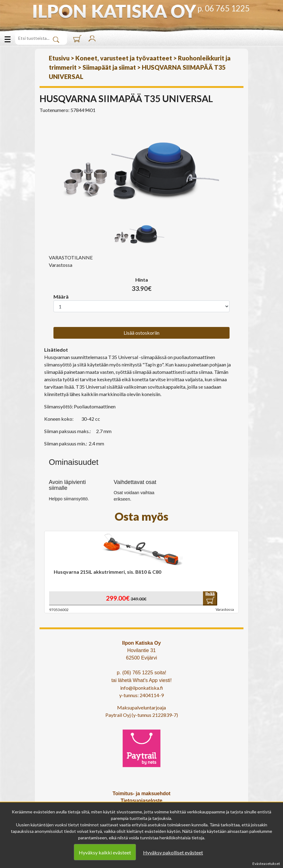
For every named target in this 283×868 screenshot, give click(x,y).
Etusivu (59, 58)
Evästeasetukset (266, 864)
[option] (141, 167)
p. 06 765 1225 (224, 8)
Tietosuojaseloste (142, 801)
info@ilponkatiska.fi (142, 688)
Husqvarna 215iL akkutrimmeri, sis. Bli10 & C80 (108, 572)
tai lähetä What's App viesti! (141, 680)
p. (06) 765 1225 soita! (141, 673)
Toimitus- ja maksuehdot (141, 794)
